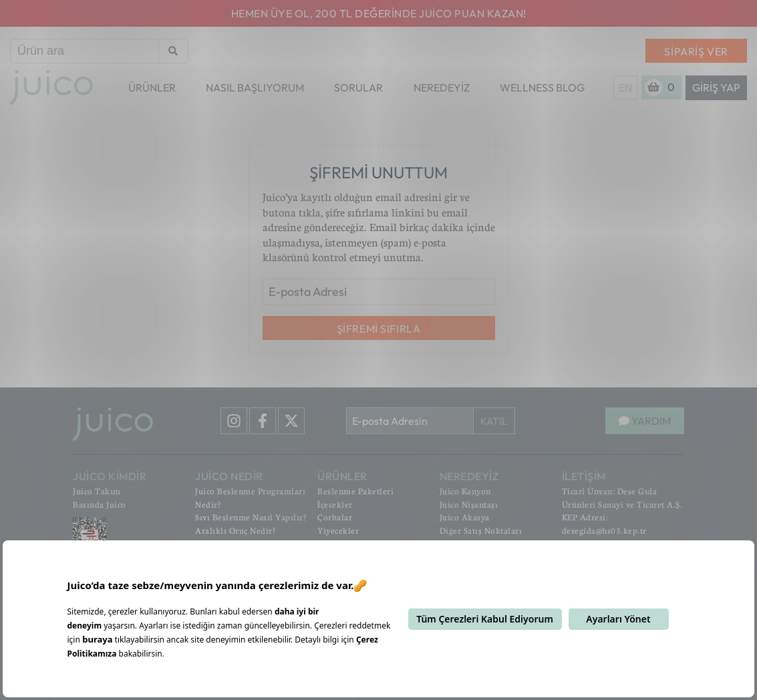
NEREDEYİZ (442, 87)
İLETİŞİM (584, 476)
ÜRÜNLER (152, 87)
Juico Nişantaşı (469, 504)
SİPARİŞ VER (696, 51)
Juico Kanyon (465, 491)
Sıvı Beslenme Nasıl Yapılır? (251, 517)
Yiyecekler (338, 530)
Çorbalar (335, 517)
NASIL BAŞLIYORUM (255, 87)
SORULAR (358, 87)
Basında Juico (100, 504)
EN (625, 87)
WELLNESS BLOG (542, 87)
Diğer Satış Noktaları (481, 530)
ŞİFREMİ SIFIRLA (379, 329)
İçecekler (335, 504)
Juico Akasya (465, 517)
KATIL (494, 421)
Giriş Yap (716, 87)
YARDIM (645, 421)
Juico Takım (97, 491)
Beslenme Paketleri (355, 491)
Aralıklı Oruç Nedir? (235, 530)
